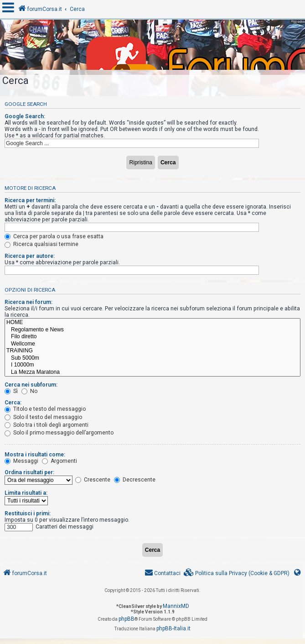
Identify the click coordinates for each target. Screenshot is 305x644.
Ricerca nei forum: (28, 302)
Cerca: (13, 403)
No (29, 391)
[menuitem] (237, 573)
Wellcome (152, 344)
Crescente (93, 480)
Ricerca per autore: (30, 256)
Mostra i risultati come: (35, 455)
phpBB (127, 619)
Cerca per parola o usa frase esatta (54, 236)
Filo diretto (152, 337)
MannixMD (176, 606)
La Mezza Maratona (152, 372)
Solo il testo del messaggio (43, 417)
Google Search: (25, 116)
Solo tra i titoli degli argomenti (47, 425)
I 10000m (152, 365)
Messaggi (21, 461)
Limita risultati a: (26, 493)
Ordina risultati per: (29, 472)
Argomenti (59, 461)
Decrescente (135, 480)
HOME (152, 323)
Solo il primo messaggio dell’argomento (59, 433)
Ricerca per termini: (30, 200)
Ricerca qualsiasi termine (41, 244)
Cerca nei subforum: (31, 385)
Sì (11, 391)
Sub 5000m (152, 358)
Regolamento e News (152, 330)
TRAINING (152, 351)
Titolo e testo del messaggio (45, 409)
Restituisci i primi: (28, 513)
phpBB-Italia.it (173, 628)
